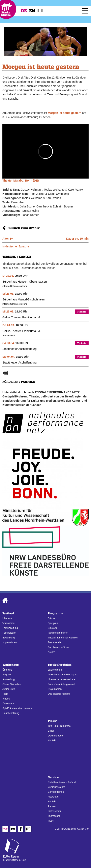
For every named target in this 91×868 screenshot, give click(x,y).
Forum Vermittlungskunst (61, 684)
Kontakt (52, 740)
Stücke (52, 618)
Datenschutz (55, 811)
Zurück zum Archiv (24, 228)
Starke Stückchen (12, 684)
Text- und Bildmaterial (59, 726)
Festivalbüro (9, 633)
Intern (51, 821)
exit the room (55, 670)
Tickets (82, 312)
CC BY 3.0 (83, 829)
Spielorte (53, 628)
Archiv (51, 652)
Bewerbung (9, 638)
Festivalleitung (10, 628)
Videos (6, 699)
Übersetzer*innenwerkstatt (62, 679)
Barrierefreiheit (56, 792)
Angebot (7, 675)
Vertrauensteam (56, 787)
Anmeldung (9, 679)
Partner (52, 806)
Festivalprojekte (60, 665)
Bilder (51, 731)
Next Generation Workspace (63, 675)
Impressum (54, 816)
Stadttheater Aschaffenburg (19, 349)
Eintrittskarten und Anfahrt (62, 782)
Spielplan (53, 623)
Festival (8, 613)
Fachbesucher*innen (59, 647)
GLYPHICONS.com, (66, 829)
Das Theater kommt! (59, 694)
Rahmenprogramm (58, 633)
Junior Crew (9, 689)
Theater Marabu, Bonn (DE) (21, 181)
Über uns (7, 618)
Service (53, 777)
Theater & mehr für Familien (63, 638)
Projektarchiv (55, 689)
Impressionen (10, 642)
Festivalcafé (54, 642)
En (32, 11)
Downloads (8, 704)
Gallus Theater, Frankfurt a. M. (22, 317)
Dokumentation (56, 736)
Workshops (11, 665)
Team (5, 694)
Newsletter (54, 797)
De (24, 11)
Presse (53, 721)
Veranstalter (9, 623)
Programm (56, 613)
